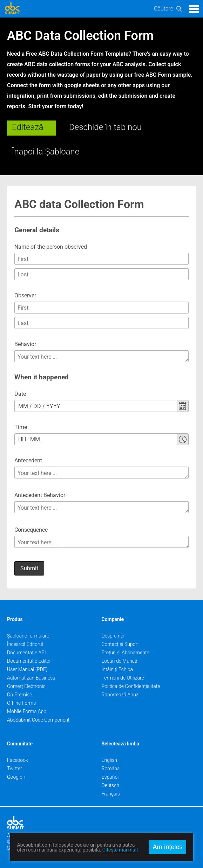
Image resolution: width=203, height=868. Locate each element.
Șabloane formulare (28, 636)
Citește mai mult (120, 850)
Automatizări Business (31, 678)
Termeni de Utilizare (123, 678)
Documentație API (26, 653)
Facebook (18, 760)
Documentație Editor (29, 661)
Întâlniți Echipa (117, 669)
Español (110, 777)
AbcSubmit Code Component (38, 720)
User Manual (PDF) (27, 669)
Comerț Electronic (26, 686)
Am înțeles (167, 847)
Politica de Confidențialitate (131, 686)
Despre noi (113, 636)
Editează (28, 127)
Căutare (164, 9)
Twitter (15, 769)
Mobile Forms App (27, 711)
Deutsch (111, 785)
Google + (17, 777)
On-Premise (20, 695)
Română (111, 769)
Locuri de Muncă (120, 661)
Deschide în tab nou (105, 127)
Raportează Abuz (120, 695)
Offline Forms (21, 703)
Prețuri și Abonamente (126, 653)
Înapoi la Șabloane (46, 152)
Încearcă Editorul (25, 644)
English (110, 760)
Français (111, 794)
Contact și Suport (120, 644)
